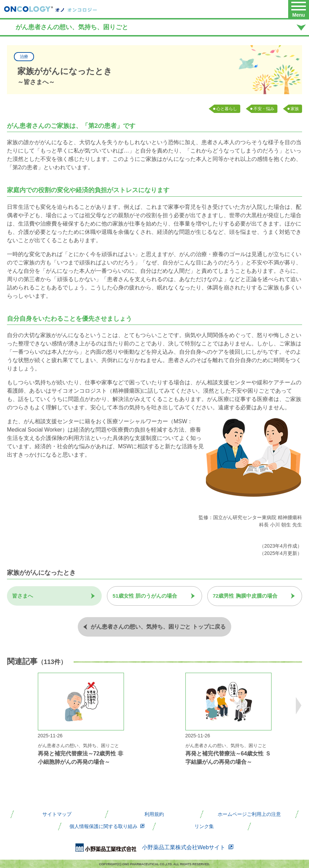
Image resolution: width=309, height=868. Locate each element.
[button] (299, 9)
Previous (10, 706)
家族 (295, 109)
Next (299, 706)
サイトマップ (57, 814)
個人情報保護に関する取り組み (107, 826)
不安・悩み (264, 109)
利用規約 (154, 814)
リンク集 (204, 826)
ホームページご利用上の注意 (249, 814)
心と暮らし (227, 109)
